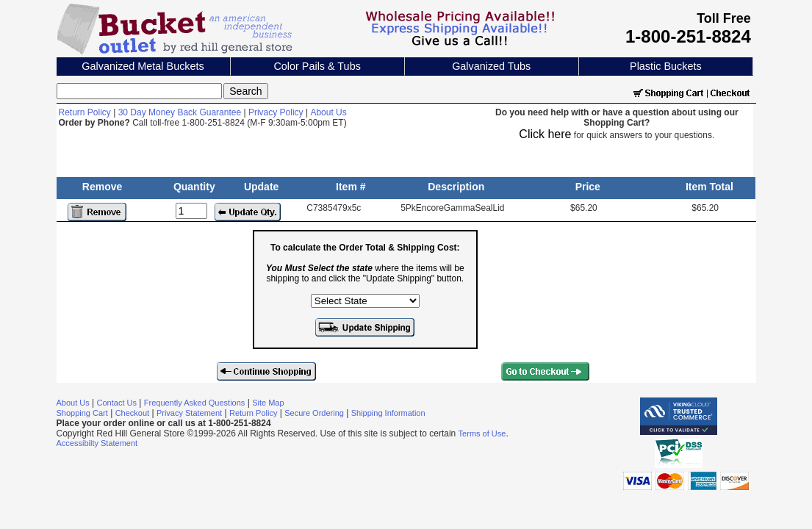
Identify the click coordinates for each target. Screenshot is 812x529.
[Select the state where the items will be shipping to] (365, 301)
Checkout (132, 413)
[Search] (139, 91)
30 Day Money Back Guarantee (180, 112)
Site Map (268, 403)
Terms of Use (482, 433)
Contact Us (117, 403)
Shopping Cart (82, 413)
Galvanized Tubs (491, 66)
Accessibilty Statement (97, 443)
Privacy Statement (189, 413)
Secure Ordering (314, 413)
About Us (328, 112)
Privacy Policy (276, 112)
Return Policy (85, 112)
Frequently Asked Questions (195, 403)
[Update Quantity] (191, 211)
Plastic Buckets (666, 66)
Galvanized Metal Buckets (143, 66)
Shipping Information (388, 413)
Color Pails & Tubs (317, 66)
